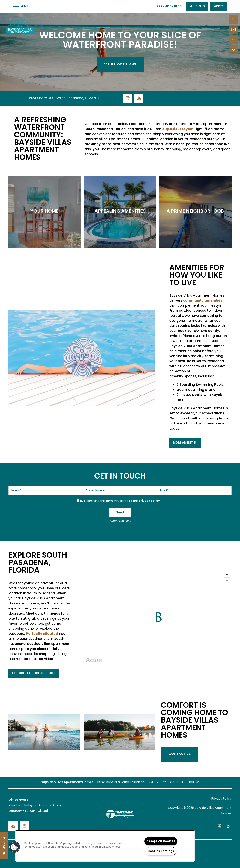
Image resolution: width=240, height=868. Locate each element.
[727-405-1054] (233, 20)
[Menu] (21, 7)
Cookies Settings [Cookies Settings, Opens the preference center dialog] (161, 851)
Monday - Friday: (21, 806)
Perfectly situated (42, 634)
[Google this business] (127, 98)
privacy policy (149, 501)
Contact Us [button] (180, 754)
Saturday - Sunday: (22, 811)
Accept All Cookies (161, 841)
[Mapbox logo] (94, 660)
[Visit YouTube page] (139, 98)
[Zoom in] (227, 575)
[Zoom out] (227, 580)
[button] (197, 7)
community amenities (203, 301)
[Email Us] (233, 30)
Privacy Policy (221, 799)
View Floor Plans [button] (120, 65)
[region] (105, 846)
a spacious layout (178, 129)
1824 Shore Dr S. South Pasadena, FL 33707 (64, 98)
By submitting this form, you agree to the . (120, 501)
